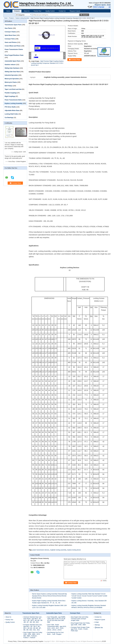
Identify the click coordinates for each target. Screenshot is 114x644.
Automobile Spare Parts (12, 61)
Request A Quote (100, 5)
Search (85, 15)
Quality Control (50, 11)
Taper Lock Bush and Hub (13, 89)
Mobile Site (99, 628)
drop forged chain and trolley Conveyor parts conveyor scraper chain (80, 619)
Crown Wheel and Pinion (13, 46)
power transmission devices (41, 550)
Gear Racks (8, 28)
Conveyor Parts (10, 39)
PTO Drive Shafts (10, 107)
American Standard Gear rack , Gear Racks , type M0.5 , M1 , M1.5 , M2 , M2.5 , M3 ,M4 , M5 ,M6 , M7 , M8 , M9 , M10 (33, 620)
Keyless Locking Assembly (22, 18)
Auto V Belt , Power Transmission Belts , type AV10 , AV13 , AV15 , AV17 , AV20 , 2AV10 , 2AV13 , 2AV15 (57, 627)
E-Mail (97, 622)
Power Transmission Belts (13, 100)
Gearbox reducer (10, 65)
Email (109, 5)
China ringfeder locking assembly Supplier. (31, 641)
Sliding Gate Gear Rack (12, 72)
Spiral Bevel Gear (10, 35)
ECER (104, 641)
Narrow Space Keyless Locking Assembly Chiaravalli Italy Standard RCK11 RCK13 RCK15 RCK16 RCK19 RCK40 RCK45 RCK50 (49, 596)
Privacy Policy (12, 641)
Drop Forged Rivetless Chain (14, 55)
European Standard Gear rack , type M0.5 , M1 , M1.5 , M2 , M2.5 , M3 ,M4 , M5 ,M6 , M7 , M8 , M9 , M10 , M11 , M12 (33, 627)
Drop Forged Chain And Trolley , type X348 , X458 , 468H (81, 624)
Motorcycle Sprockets (12, 79)
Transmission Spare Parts (13, 25)
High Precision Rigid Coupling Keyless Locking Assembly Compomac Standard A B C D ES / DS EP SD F (47, 63)
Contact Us (62, 11)
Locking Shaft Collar (11, 114)
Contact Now (76, 60)
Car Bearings (9, 118)
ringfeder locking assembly (58, 550)
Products (17, 11)
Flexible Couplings (11, 93)
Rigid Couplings (10, 96)
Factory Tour (38, 11)
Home (8, 11)
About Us (27, 11)
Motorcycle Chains (11, 82)
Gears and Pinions (11, 42)
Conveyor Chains (10, 32)
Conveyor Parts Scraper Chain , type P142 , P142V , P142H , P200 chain (81, 629)
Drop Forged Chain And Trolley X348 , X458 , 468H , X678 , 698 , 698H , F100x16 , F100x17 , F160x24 (33, 635)
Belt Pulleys (9, 86)
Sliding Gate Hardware (12, 68)
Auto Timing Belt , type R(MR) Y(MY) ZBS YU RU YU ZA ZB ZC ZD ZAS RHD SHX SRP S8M (56, 620)
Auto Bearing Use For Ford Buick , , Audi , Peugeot (55, 633)
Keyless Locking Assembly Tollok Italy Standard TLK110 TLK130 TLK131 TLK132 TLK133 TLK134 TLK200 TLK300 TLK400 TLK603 (89, 596)
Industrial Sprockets (11, 75)
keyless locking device (74, 550)
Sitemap (97, 625)
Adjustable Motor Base (12, 110)
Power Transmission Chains (14, 49)
